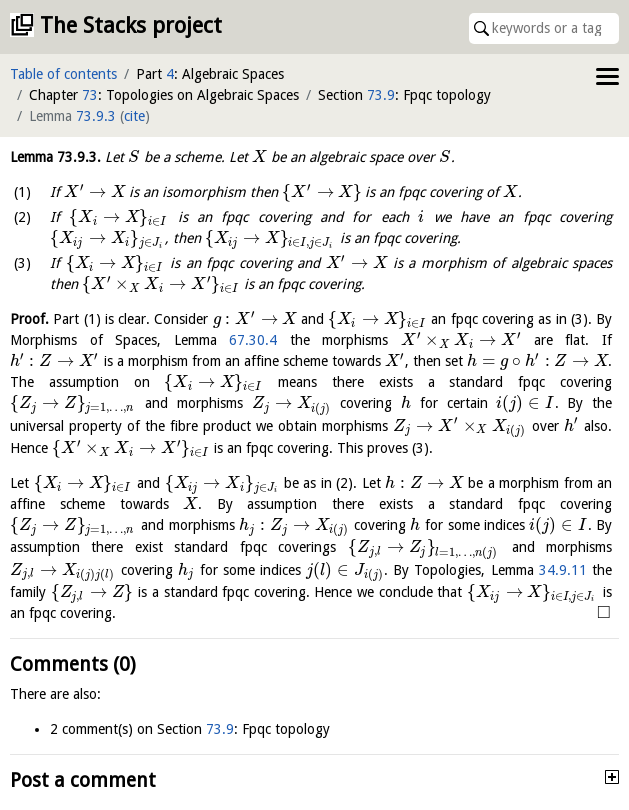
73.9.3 (96, 116)
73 (90, 95)
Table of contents (63, 74)
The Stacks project (131, 25)
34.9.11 (563, 570)
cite (134, 116)
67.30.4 (253, 340)
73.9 (381, 95)
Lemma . (55, 157)
